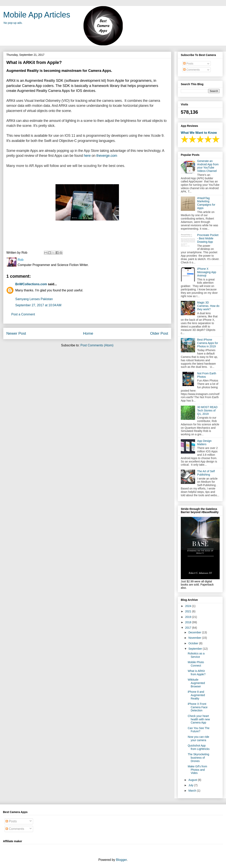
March (193, 791)
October (194, 643)
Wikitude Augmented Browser (196, 683)
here (87, 156)
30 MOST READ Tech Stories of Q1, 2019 (207, 410)
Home (88, 333)
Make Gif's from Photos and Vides (197, 770)
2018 (189, 622)
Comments (192, 70)
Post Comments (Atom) (97, 345)
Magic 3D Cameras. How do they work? (208, 306)
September (195, 649)
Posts (188, 64)
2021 (189, 611)
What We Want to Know (199, 133)
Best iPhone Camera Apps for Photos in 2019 (208, 343)
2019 (189, 617)
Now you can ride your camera (198, 738)
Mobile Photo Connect (196, 664)
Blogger (121, 860)
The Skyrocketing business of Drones (198, 758)
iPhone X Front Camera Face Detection (198, 707)
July (191, 785)
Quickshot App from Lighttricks (199, 747)
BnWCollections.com (31, 284)
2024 (189, 606)
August (193, 780)
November (195, 638)
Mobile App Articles (37, 15)
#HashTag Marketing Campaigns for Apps (206, 203)
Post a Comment (23, 314)
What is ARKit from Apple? (197, 673)
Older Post (159, 333)
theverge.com (107, 156)
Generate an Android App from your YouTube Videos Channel (208, 166)
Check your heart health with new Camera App (199, 719)
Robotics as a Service (196, 655)
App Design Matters (204, 443)
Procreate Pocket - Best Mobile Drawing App (208, 238)
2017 (189, 628)
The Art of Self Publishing (206, 473)
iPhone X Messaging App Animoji (207, 272)
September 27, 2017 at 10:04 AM (38, 305)
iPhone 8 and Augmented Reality (196, 695)
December (195, 632)
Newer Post (16, 333)
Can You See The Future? (199, 730)
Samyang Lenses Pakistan (34, 299)
